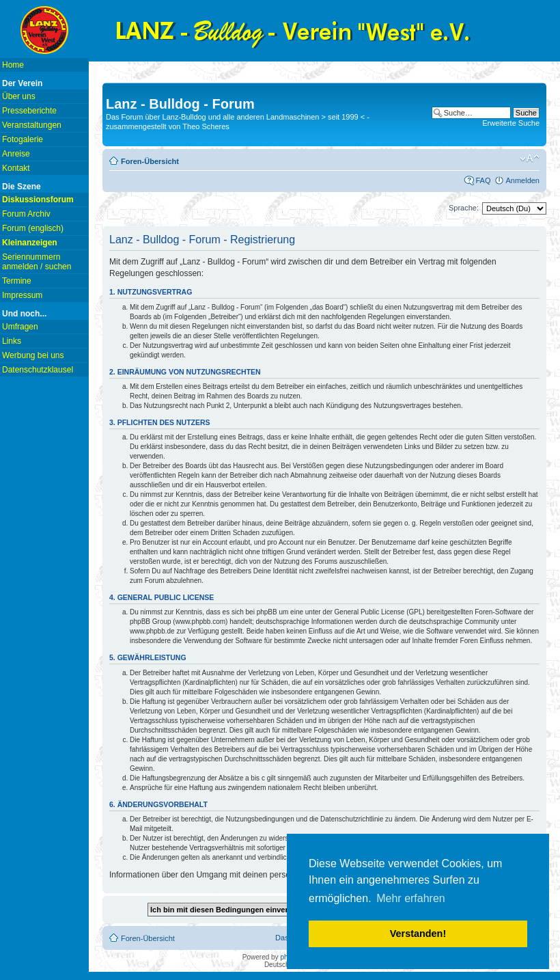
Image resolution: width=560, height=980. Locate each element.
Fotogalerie (23, 139)
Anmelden (522, 180)
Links (12, 341)
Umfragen (20, 327)
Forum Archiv (26, 214)
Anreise (16, 154)
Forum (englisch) (33, 228)
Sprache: (464, 208)
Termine (17, 281)
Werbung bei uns (33, 355)
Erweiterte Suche (511, 123)
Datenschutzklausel (38, 370)
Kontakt (16, 168)
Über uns (19, 96)
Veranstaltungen (32, 125)
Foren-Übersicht (150, 161)
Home (13, 65)
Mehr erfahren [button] (411, 898)
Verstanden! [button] (418, 934)
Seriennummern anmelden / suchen (37, 262)
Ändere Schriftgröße (530, 159)
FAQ (483, 180)
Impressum (22, 295)
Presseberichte (29, 111)
